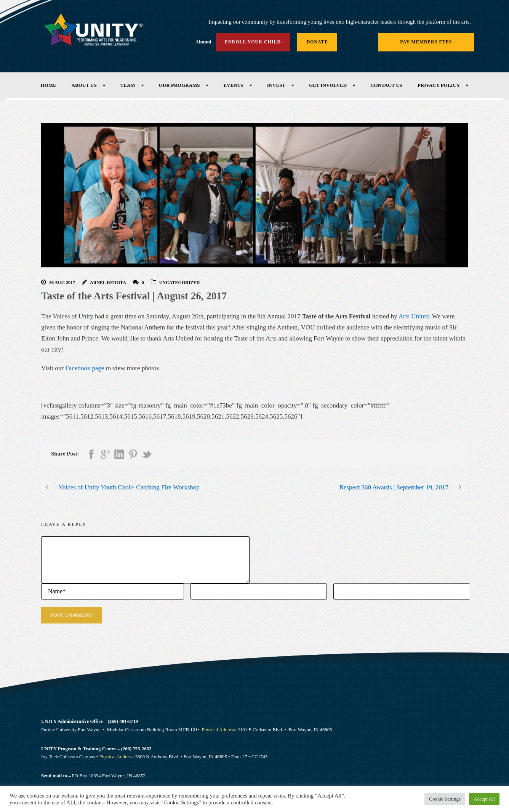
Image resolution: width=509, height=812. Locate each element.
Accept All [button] (484, 799)
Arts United (414, 316)
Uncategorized (179, 283)
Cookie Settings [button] (445, 799)
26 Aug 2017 (62, 283)
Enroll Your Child (253, 42)
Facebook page (85, 368)
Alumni (203, 42)
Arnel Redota (108, 283)
